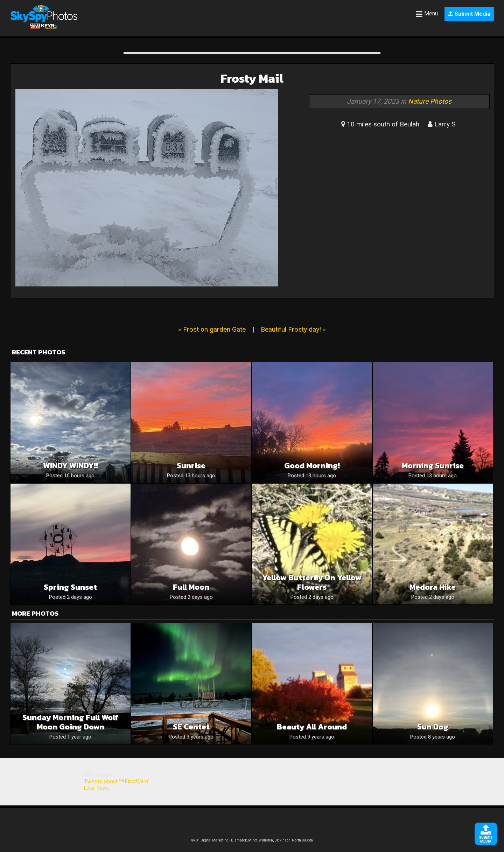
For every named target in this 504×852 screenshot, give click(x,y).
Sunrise (191, 466)
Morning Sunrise (433, 466)
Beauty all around (312, 727)
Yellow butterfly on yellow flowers (312, 582)
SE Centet (191, 727)
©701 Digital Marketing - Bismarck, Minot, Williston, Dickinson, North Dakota (252, 840)
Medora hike (433, 587)
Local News (96, 788)
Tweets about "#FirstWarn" (117, 781)
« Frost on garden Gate (212, 329)
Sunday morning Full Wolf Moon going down (70, 722)
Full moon (191, 587)
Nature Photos (430, 101)
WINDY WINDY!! (71, 466)
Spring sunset (70, 587)
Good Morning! (312, 466)
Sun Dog (433, 727)
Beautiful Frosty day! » (293, 329)
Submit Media (469, 14)
